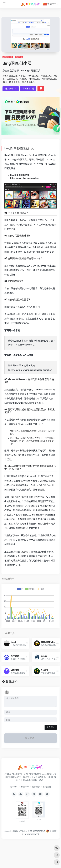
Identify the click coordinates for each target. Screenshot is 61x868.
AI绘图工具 (12, 79)
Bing (5, 82)
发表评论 (51, 727)
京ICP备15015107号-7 (37, 831)
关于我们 (14, 787)
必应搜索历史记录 (27, 431)
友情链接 (47, 787)
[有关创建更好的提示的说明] (31, 364)
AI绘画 (23, 79)
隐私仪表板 (36, 438)
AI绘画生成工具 (49, 79)
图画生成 (19, 57)
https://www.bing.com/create (24, 178)
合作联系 (36, 787)
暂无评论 (12, 682)
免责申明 (25, 787)
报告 (46, 524)
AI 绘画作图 (8, 57)
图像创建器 (14, 82)
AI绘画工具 (34, 79)
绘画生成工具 (29, 82)
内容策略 (24, 552)
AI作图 (22, 76)
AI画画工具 (46, 76)
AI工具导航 (23, 831)
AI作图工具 (33, 76)
